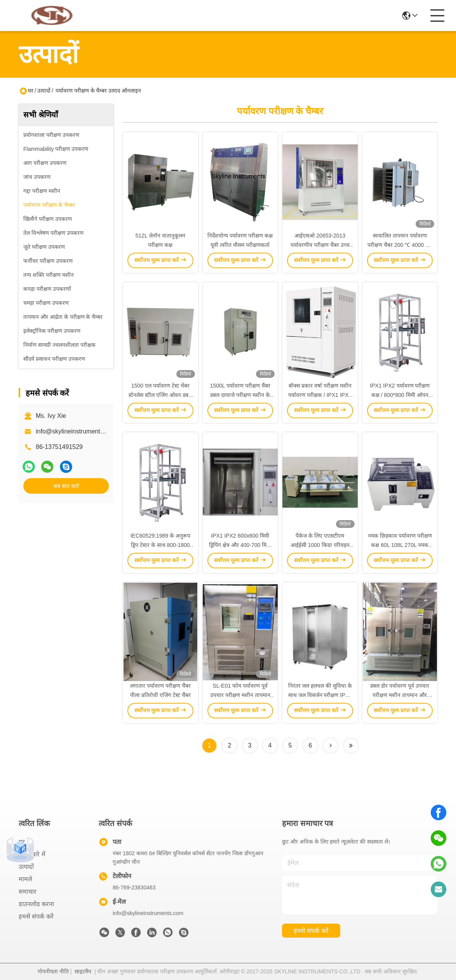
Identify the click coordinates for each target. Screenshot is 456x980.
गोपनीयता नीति (53, 971)
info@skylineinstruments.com (148, 913)
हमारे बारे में (32, 854)
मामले (25, 879)
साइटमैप (83, 971)
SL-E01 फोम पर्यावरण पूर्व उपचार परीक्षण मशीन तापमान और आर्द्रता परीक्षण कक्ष (240, 695)
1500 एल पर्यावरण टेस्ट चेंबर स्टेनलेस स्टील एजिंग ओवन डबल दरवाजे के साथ (160, 395)
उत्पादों (44, 91)
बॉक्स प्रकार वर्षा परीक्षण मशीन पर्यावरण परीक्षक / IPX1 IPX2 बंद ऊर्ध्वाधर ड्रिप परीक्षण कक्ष (320, 395)
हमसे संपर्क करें (36, 916)
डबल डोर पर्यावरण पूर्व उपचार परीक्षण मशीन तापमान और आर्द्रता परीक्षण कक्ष (400, 695)
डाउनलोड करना (36, 904)
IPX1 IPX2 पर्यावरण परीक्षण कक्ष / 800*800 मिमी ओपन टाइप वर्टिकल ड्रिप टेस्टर (400, 395)
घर (31, 91)
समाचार (28, 892)
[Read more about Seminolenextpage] (331, 746)
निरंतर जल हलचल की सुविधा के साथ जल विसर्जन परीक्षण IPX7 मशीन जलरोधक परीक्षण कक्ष (320, 695)
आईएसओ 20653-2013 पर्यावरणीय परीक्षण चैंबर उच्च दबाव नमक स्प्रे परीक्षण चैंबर (320, 245)
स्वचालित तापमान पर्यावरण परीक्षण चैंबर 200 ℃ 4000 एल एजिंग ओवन (400, 245)
